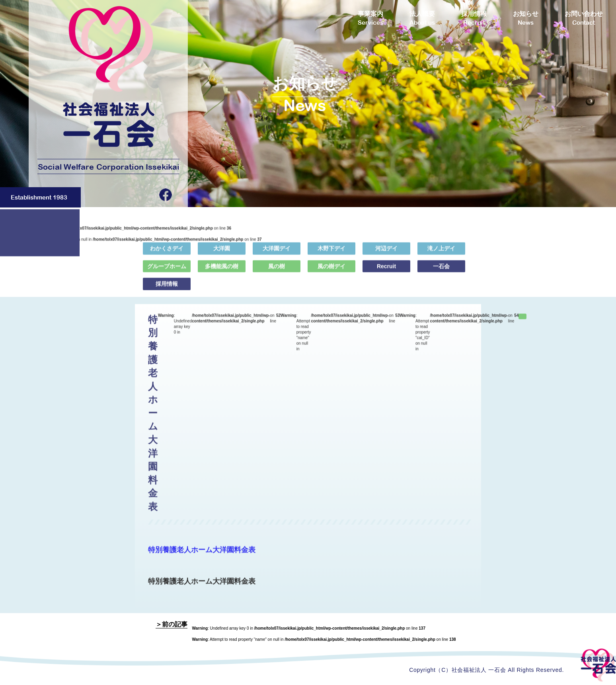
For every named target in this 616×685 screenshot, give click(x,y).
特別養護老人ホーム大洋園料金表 (202, 554)
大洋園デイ (277, 253)
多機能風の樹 (222, 271)
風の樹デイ (331, 271)
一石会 (441, 271)
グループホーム (167, 271)
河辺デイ (386, 253)
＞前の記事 (172, 624)
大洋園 (222, 253)
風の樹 (277, 271)
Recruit (386, 271)
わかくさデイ (167, 253)
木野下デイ (331, 253)
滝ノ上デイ (441, 253)
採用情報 (167, 289)
